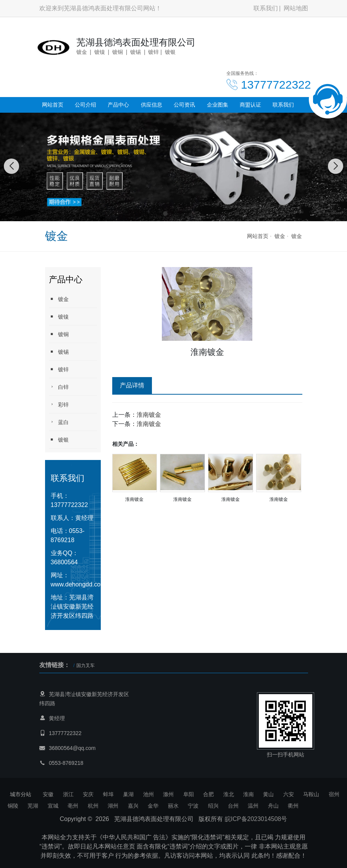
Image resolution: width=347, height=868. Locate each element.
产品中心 (118, 105)
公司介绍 (86, 105)
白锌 (59, 387)
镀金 (280, 236)
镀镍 (59, 317)
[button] (165, 214)
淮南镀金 (149, 415)
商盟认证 (250, 105)
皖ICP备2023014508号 (256, 819)
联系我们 (266, 8)
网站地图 (296, 8)
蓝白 (59, 422)
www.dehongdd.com (78, 584)
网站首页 (53, 105)
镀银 (59, 440)
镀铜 (59, 334)
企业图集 (218, 105)
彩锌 (59, 404)
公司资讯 (184, 105)
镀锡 (59, 352)
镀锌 (59, 369)
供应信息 (152, 105)
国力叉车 (86, 666)
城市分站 (21, 794)
